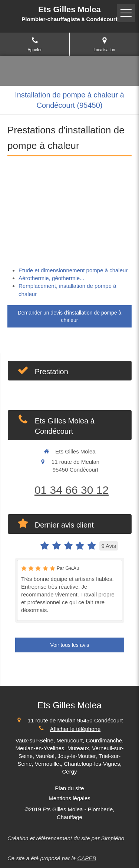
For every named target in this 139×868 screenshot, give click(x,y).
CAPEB (87, 858)
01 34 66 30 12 (72, 490)
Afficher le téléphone (75, 729)
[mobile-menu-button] (126, 13)
